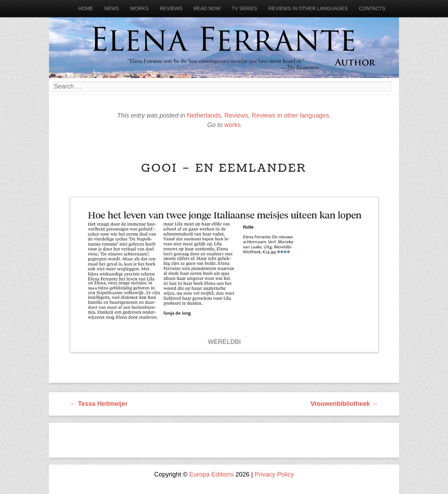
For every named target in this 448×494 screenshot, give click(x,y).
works (233, 125)
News (112, 8)
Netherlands (204, 115)
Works (139, 8)
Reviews (171, 8)
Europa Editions (212, 474)
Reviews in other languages (308, 8)
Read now (207, 8)
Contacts (372, 8)
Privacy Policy (274, 474)
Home (86, 8)
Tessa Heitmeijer (99, 404)
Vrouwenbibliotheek (344, 404)
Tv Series (244, 8)
